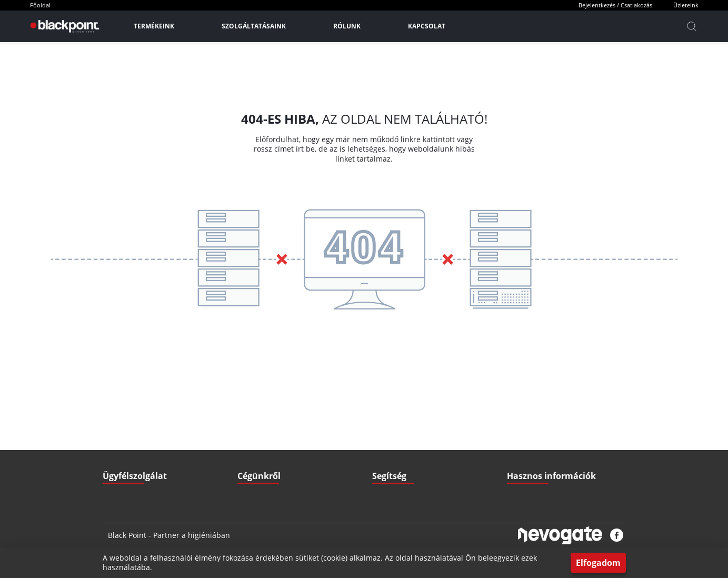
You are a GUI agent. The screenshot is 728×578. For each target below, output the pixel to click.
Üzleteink (686, 5)
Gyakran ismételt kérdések (546, 436)
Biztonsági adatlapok (537, 478)
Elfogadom (598, 563)
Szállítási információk (403, 415)
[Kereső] (692, 26)
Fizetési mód (391, 436)
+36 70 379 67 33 (142, 436)
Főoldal (40, 5)
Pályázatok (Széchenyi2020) (548, 457)
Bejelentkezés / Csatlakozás (615, 5)
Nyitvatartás (390, 457)
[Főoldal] (63, 26)
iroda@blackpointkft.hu (157, 415)
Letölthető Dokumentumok (546, 415)
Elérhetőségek (258, 457)
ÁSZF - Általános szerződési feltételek (292, 415)
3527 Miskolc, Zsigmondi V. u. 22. (167, 457)
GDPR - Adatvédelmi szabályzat (283, 436)
